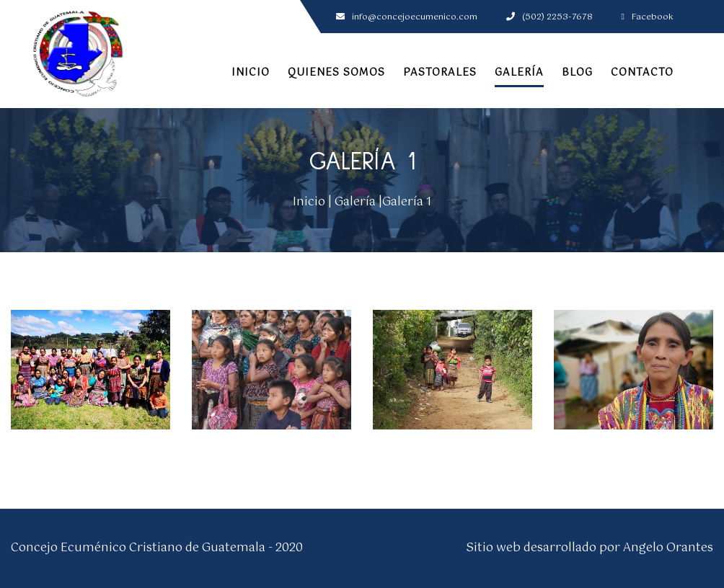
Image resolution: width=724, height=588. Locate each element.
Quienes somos (336, 73)
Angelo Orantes (668, 548)
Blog (577, 73)
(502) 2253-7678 (549, 17)
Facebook (648, 17)
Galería (519, 73)
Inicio (251, 73)
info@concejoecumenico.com (407, 17)
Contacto (642, 73)
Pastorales (440, 73)
